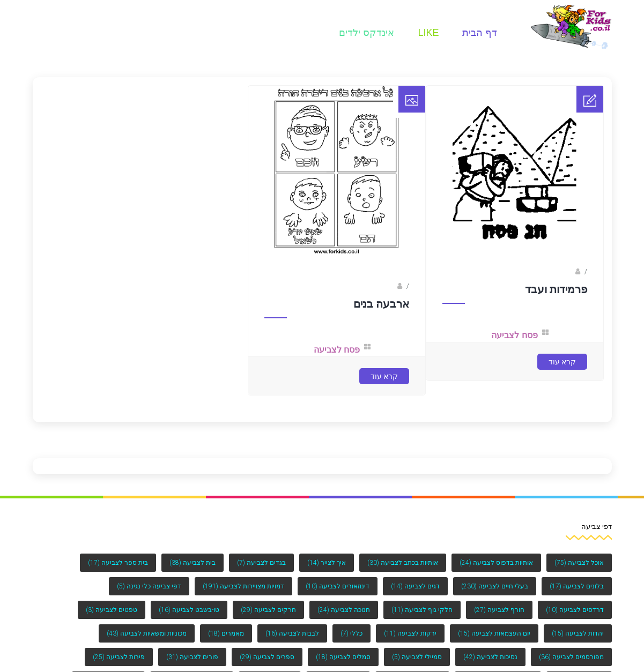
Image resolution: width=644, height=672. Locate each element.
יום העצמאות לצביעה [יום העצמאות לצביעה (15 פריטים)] (494, 633)
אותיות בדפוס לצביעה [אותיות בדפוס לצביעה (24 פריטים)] (496, 563)
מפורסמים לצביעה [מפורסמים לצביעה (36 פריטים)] (571, 657)
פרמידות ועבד (556, 289)
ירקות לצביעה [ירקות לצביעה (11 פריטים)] (410, 633)
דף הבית (480, 33)
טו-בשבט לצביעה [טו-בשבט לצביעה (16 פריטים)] (189, 610)
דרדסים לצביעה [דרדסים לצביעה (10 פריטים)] (575, 610)
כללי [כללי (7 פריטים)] (351, 633)
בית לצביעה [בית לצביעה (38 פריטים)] (193, 563)
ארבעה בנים (381, 304)
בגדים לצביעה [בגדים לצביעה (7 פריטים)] (261, 563)
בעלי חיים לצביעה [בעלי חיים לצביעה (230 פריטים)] (495, 586)
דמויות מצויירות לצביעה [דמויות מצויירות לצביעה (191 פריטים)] (243, 586)
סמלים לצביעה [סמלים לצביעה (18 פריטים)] (343, 657)
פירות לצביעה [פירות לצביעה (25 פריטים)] (119, 657)
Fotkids (562, 272)
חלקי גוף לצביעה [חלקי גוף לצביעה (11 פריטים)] (422, 610)
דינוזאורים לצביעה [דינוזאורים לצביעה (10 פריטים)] (338, 586)
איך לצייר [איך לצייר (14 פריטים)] (327, 563)
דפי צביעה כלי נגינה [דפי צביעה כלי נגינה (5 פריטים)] (149, 586)
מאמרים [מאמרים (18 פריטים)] (226, 633)
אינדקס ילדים (367, 33)
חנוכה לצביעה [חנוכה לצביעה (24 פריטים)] (344, 610)
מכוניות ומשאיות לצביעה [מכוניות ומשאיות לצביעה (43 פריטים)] (147, 633)
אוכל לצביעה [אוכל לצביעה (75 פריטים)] (579, 563)
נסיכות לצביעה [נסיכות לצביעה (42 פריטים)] (490, 657)
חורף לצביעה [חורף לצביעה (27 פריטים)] (499, 610)
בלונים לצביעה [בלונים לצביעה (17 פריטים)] (577, 586)
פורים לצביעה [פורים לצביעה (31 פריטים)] (192, 657)
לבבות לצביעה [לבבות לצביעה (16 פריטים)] (292, 633)
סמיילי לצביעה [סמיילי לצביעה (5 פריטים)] (417, 657)
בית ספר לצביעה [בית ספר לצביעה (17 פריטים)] (118, 563)
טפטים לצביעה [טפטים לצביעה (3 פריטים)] (112, 610)
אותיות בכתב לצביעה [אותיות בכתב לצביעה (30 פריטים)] (403, 563)
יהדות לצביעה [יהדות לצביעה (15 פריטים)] (578, 633)
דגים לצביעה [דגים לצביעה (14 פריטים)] (415, 586)
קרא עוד (562, 362)
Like (428, 33)
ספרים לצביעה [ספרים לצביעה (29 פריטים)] (267, 657)
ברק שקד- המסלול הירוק (360, 286)
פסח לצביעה (514, 335)
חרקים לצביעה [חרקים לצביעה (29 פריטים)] (268, 610)
